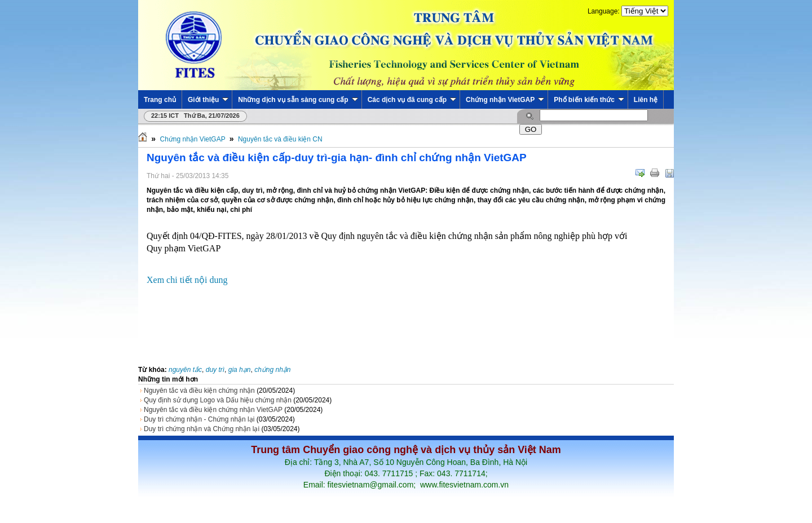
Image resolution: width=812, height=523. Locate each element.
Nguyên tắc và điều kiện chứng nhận (199, 391)
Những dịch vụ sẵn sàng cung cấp (298, 100)
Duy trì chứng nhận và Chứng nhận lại (202, 429)
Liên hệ (646, 100)
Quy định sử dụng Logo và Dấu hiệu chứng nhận (218, 400)
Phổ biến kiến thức (589, 100)
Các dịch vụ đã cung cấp (412, 100)
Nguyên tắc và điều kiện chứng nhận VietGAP (213, 410)
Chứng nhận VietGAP (505, 100)
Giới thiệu (208, 100)
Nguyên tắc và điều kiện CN (280, 139)
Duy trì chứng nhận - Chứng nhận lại (199, 419)
